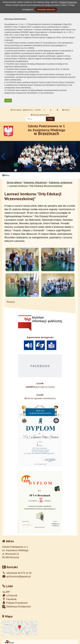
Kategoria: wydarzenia (61, 182)
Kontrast (66, 110)
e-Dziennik (10, 595)
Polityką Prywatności (68, 2)
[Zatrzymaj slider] (40, 169)
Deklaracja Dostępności (17, 607)
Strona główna (16, 110)
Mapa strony (28, 110)
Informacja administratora (40, 115)
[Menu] (40, 175)
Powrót (11, 302)
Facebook (9, 599)
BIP (6, 592)
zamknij (8, 101)
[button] (3, 156)
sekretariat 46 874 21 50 (17, 573)
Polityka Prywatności (15, 603)
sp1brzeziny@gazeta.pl (16, 576)
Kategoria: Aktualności (35, 182)
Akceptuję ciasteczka (46, 9)
